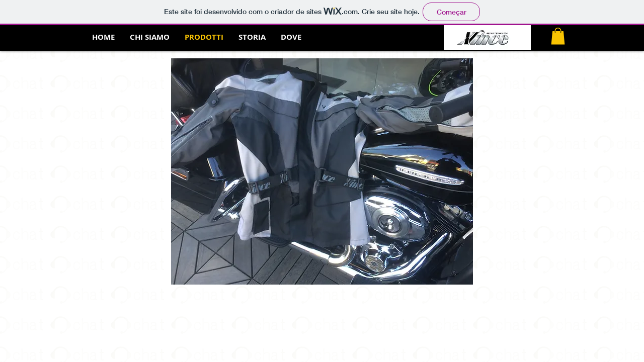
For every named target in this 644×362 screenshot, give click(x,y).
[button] (558, 36)
